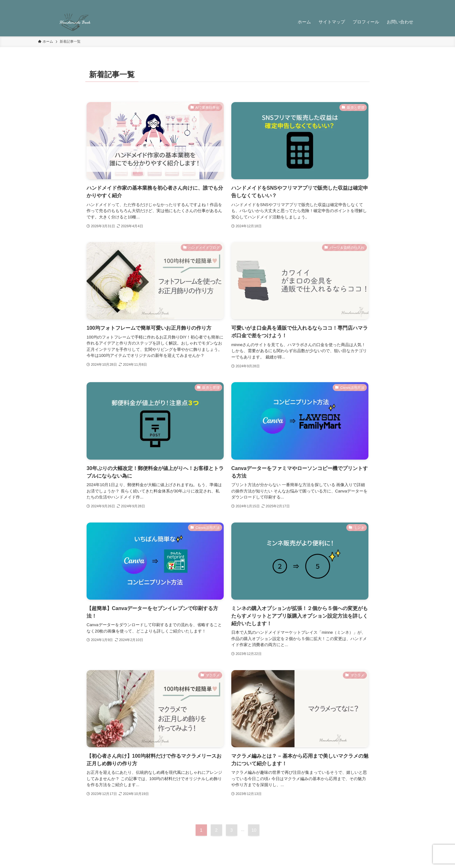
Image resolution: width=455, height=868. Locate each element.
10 (254, 830)
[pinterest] (388, 3)
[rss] (397, 3)
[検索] (413, 3)
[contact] (405, 3)
